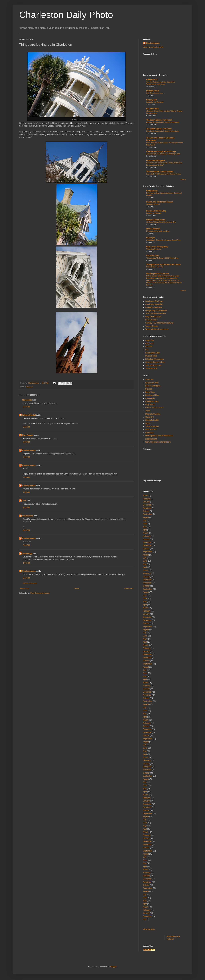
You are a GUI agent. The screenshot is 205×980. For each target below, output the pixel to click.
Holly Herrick (152, 80)
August (146, 517)
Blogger (113, 967)
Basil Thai (149, 344)
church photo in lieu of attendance (159, 436)
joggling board (151, 439)
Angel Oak (150, 340)
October (146, 511)
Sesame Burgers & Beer (155, 362)
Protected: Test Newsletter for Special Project (164, 174)
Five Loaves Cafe (152, 353)
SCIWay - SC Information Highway (159, 323)
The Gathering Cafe (153, 365)
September (148, 514)
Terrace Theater (152, 326)
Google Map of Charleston (156, 311)
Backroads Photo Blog (156, 211)
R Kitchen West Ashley (155, 359)
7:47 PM (26, 457)
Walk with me (151, 430)
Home (77, 589)
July (145, 520)
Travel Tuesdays (152, 426)
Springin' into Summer (155, 102)
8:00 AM (26, 530)
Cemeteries (150, 398)
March (146, 496)
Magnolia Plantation (153, 317)
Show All (183, 180)
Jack (24, 501)
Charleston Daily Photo (66, 15)
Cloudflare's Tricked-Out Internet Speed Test (163, 240)
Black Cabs (150, 392)
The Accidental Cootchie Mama (160, 172)
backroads (150, 433)
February (147, 499)
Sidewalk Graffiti (152, 420)
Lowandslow (28, 516)
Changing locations (154, 249)
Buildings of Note (152, 395)
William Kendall (29, 415)
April (145, 530)
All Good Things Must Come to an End (161, 222)
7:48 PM (26, 477)
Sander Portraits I (153, 204)
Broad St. (30, 387)
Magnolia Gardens (153, 414)
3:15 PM (26, 427)
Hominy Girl (151, 100)
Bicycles (149, 389)
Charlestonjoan (29, 450)
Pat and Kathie (153, 109)
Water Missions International (157, 329)
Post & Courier (151, 320)
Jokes (148, 411)
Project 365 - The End (155, 267)
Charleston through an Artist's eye (161, 151)
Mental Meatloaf (153, 229)
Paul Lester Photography (157, 247)
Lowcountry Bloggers (156, 160)
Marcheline (27, 400)
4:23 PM (26, 442)
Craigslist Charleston (154, 307)
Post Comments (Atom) (40, 593)
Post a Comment (30, 583)
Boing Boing (152, 191)
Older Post (129, 589)
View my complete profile (153, 47)
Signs (148, 423)
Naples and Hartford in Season (160, 202)
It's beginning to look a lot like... (158, 231)
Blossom (149, 347)
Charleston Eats (152, 401)
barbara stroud (153, 91)
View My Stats (149, 929)
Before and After (152, 383)
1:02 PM (26, 563)
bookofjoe (151, 238)
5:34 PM (26, 545)
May (145, 527)
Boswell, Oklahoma (154, 213)
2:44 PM (26, 407)
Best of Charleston (153, 386)
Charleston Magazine (154, 304)
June (145, 524)
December (147, 505)
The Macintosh (151, 368)
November (147, 508)
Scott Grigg (27, 553)
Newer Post (25, 589)
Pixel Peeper (28, 435)
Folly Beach (150, 405)
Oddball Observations (156, 220)
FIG (147, 350)
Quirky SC (150, 417)
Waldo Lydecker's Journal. (158, 274)
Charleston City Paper (154, 301)
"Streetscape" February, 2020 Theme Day (162, 258)
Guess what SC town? (154, 408)
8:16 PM (26, 578)
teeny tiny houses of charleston (158, 442)
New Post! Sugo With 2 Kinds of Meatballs (163, 122)
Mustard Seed (151, 356)
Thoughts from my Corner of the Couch (163, 265)
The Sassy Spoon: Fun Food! (159, 120)
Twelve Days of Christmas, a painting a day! (163, 154)
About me (149, 380)
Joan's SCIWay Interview (156, 314)
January (146, 502)
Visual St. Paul (153, 256)
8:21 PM (26, 507)
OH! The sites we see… (155, 93)
